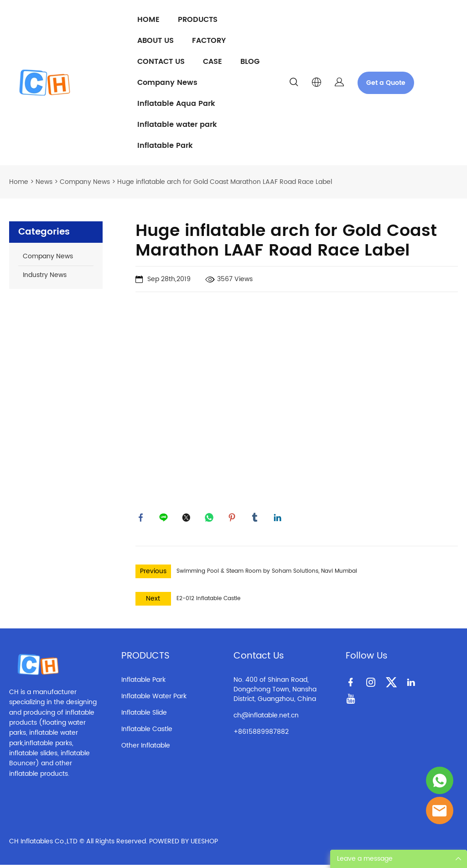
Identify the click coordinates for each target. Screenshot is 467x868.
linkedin (279, 519)
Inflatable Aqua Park (176, 104)
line (165, 519)
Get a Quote (386, 83)
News (44, 182)
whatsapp (211, 519)
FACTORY (209, 41)
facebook (142, 519)
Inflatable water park (177, 125)
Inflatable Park (165, 146)
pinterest (233, 519)
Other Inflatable (146, 748)
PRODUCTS (198, 20)
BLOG (250, 62)
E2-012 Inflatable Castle (208, 601)
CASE (213, 62)
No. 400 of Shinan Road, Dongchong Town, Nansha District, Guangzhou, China (275, 692)
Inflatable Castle (147, 732)
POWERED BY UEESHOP (184, 844)
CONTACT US (161, 62)
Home (19, 182)
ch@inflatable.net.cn (266, 718)
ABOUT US (156, 41)
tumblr (256, 519)
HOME (148, 20)
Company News (167, 83)
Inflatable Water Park (154, 699)
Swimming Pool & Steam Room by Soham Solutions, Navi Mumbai (267, 574)
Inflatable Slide (144, 715)
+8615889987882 (261, 735)
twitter (188, 519)
